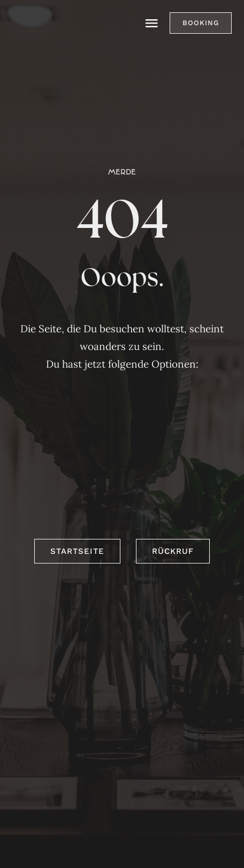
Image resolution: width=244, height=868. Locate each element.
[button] (201, 23)
